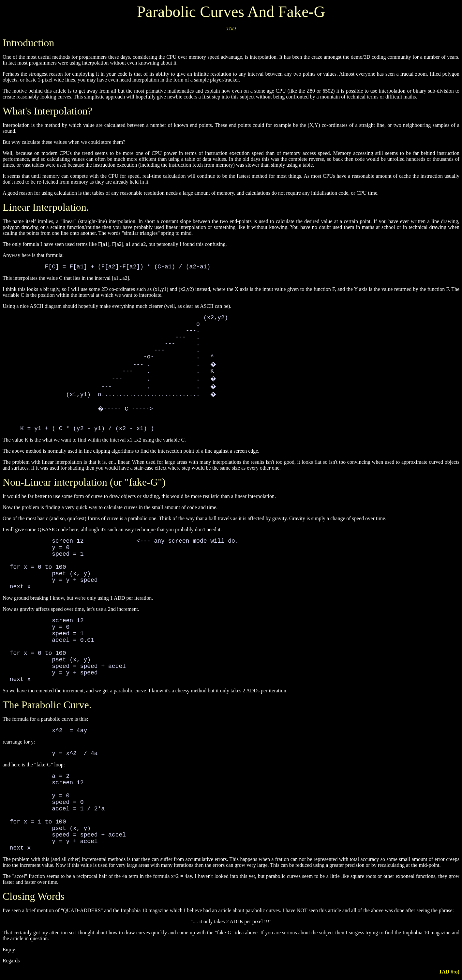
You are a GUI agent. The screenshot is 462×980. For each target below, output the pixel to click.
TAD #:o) (449, 972)
